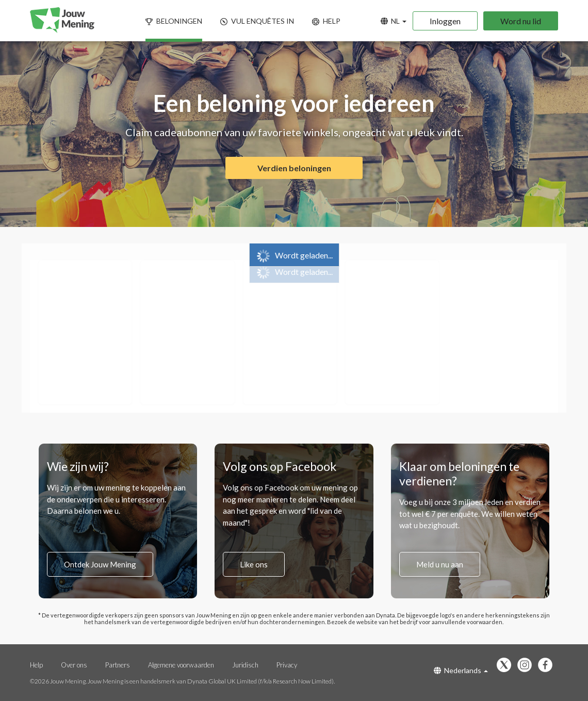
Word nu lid (521, 21)
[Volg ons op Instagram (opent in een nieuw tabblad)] (527, 666)
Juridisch (246, 665)
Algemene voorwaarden (181, 665)
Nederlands (461, 670)
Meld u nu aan (440, 564)
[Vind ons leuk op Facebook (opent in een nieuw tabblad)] (548, 666)
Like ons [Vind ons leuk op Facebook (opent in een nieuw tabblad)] (254, 564)
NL (394, 21)
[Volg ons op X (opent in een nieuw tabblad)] (507, 666)
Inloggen (445, 21)
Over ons (75, 665)
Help (36, 665)
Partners (118, 665)
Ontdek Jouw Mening (100, 564)
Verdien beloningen (294, 168)
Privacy (287, 665)
